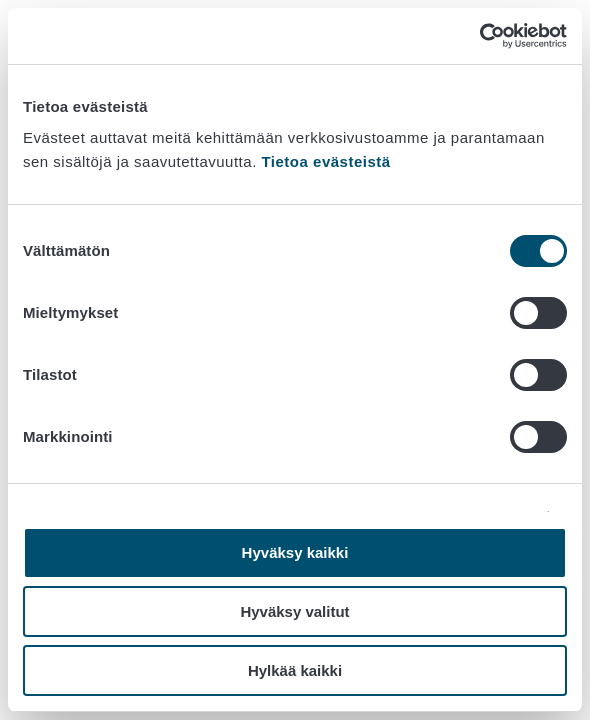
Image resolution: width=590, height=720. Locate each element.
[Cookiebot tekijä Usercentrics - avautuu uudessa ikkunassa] (479, 36)
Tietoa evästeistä (325, 161)
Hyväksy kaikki (295, 552)
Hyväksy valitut (294, 611)
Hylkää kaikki (295, 670)
